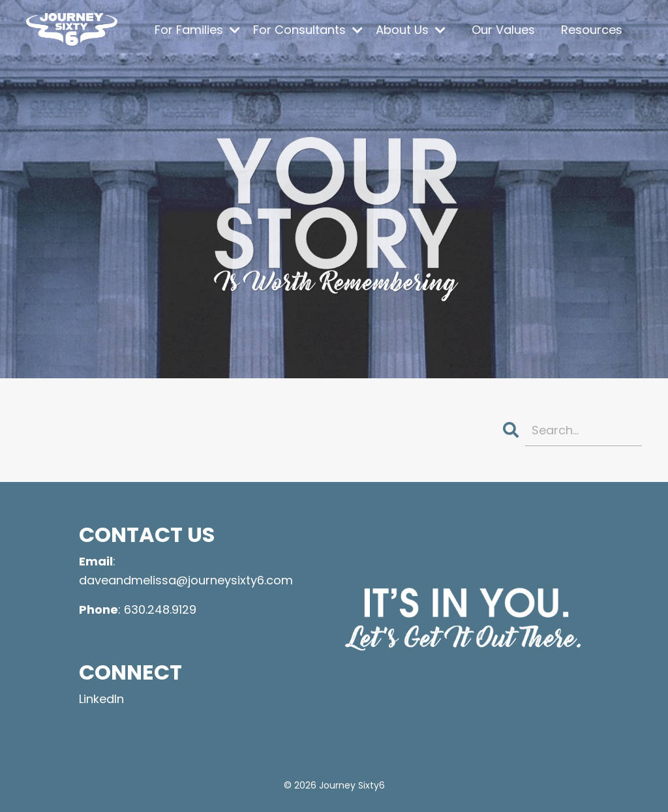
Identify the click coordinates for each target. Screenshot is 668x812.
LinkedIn (101, 699)
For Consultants (308, 30)
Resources (592, 30)
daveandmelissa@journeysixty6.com (186, 580)
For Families (197, 30)
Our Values (503, 30)
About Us (411, 30)
